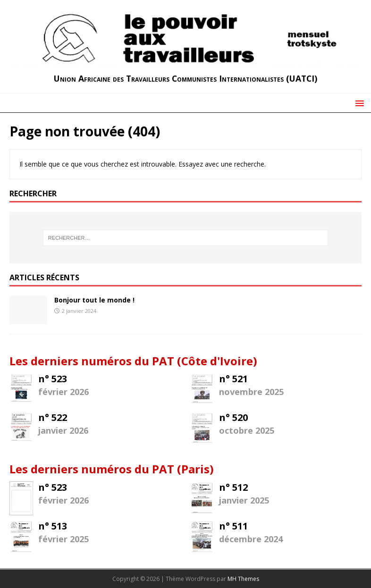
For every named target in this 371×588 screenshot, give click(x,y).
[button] (358, 103)
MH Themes (243, 579)
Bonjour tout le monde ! (94, 300)
